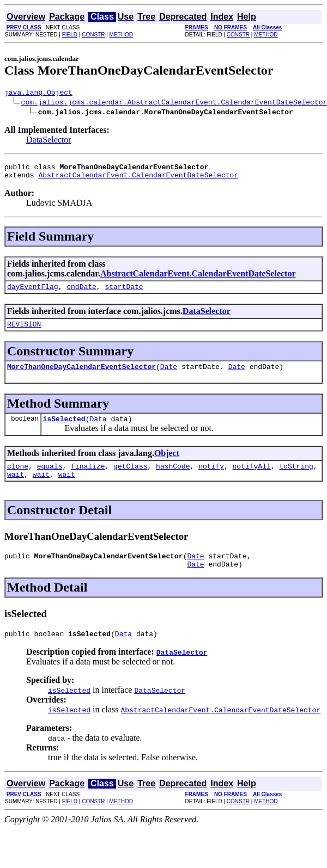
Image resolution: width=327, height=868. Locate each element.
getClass (130, 479)
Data (98, 430)
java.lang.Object (38, 94)
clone (18, 479)
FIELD (70, 35)
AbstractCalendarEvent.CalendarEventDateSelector (138, 180)
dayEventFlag (33, 293)
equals (50, 479)
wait (16, 489)
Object (167, 464)
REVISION (24, 332)
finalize (88, 479)
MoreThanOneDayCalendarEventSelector (81, 376)
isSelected (64, 430)
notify (211, 479)
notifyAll (252, 479)
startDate (124, 293)
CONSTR (93, 35)
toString (296, 479)
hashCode (173, 479)
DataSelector (49, 141)
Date (169, 376)
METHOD (121, 35)
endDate (81, 293)
